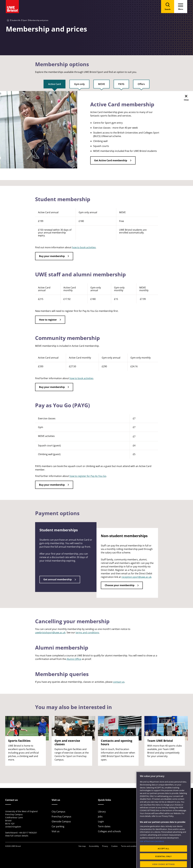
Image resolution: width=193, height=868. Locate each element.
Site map (82, 846)
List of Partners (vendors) (152, 851)
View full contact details (17, 836)
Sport (25, 20)
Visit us (56, 831)
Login (101, 821)
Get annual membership (58, 579)
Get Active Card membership (111, 160)
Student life (16, 20)
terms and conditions (87, 633)
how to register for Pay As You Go (88, 476)
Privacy (105, 846)
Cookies (114, 846)
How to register (48, 320)
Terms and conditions (130, 846)
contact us (119, 682)
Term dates (104, 826)
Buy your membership (52, 256)
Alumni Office (74, 659)
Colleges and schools (109, 831)
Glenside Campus (61, 821)
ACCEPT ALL (164, 858)
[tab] (54, 85)
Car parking (58, 826)
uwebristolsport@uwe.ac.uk (50, 633)
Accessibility (94, 846)
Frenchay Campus (61, 817)
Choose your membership (120, 585)
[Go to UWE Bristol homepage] (8, 20)
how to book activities (84, 247)
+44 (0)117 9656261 (28, 833)
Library (102, 812)
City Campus (58, 812)
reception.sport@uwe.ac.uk (136, 577)
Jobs (100, 817)
